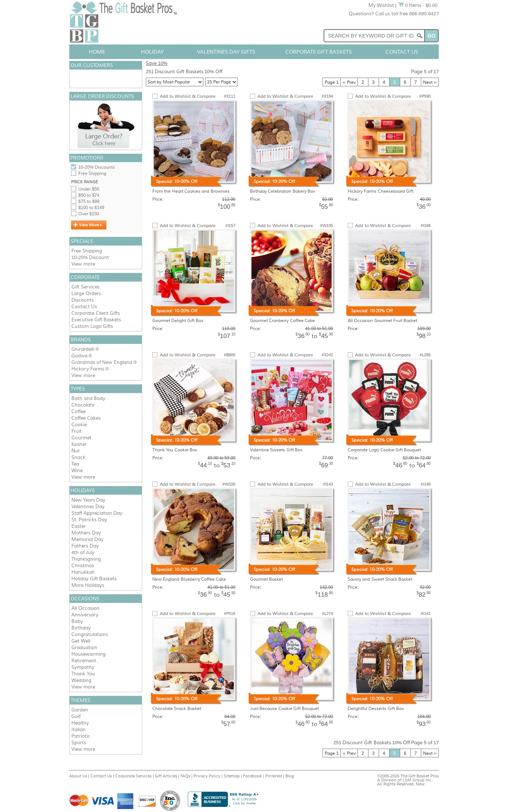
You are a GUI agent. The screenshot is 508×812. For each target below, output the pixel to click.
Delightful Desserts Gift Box (376, 709)
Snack (78, 457)
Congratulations (90, 634)
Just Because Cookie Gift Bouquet (284, 709)
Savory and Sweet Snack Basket (380, 579)
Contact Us (402, 52)
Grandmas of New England (102, 362)
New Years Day (88, 500)
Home (97, 52)
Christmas (83, 566)
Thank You (83, 674)
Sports (79, 743)
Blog (290, 776)
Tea (75, 464)
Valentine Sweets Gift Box (276, 450)
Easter (79, 526)
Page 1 (332, 82)
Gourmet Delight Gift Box (178, 321)
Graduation (84, 648)
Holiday (153, 52)
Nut (76, 451)
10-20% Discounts (97, 167)
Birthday (81, 628)
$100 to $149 (91, 208)
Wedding (81, 680)
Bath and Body (88, 398)
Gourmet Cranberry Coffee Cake (282, 321)
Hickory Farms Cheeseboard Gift (380, 191)
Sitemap (232, 776)
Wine (77, 470)
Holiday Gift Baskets (94, 579)
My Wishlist (381, 5)
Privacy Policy (207, 776)
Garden (80, 710)
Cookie (79, 425)
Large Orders (86, 293)
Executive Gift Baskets (96, 320)
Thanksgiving (86, 559)
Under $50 (89, 189)
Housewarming (89, 654)
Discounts (83, 300)
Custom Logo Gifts (92, 326)
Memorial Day (87, 539)
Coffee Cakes (86, 418)
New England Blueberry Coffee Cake (189, 579)
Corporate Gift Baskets (319, 52)
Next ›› (430, 82)
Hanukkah (83, 572)
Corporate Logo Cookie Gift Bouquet (384, 450)
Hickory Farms (88, 369)
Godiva (79, 356)
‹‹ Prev (349, 82)
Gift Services (85, 287)
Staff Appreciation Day (97, 513)
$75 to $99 (89, 201)
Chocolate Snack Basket (177, 709)
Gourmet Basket (266, 579)
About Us (78, 776)
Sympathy (83, 667)
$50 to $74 (89, 195)
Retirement (84, 661)
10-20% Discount (90, 257)
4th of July (83, 552)
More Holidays (88, 585)
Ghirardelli (83, 349)
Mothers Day (86, 533)
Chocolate (83, 405)
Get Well (81, 641)
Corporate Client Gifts (96, 313)
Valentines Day (88, 507)
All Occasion (85, 608)
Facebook (253, 776)
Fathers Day (85, 546)
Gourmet (81, 438)
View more (83, 264)
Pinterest (274, 776)
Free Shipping (92, 173)
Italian (79, 729)
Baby (77, 621)
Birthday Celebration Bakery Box (283, 191)
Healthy (80, 723)
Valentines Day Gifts (226, 52)
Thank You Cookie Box (175, 450)
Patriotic (81, 736)
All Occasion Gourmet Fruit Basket (382, 321)
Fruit (77, 431)
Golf (76, 716)
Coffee (79, 411)
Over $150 (89, 214)
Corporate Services (133, 776)
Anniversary (85, 615)
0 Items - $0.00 (418, 5)
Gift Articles (166, 776)
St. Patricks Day (89, 520)
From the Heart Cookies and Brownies (191, 191)
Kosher (79, 444)
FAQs (185, 776)
